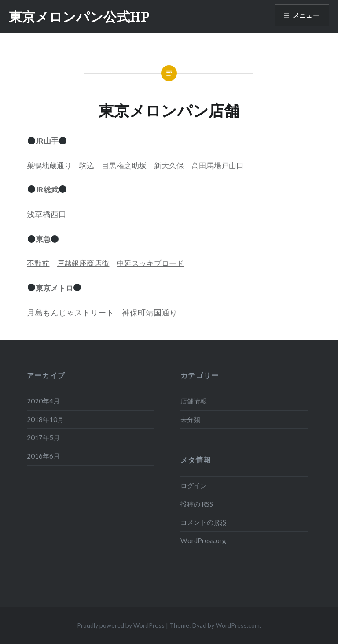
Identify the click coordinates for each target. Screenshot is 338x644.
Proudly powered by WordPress (121, 625)
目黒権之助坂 (124, 165)
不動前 (38, 263)
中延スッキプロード (150, 263)
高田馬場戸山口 (218, 165)
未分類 (190, 419)
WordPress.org (203, 540)
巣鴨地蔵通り (49, 165)
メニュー (306, 16)
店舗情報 (194, 401)
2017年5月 (43, 437)
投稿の (197, 504)
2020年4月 (43, 401)
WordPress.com (238, 625)
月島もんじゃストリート (70, 312)
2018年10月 (45, 419)
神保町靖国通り (150, 312)
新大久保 (169, 165)
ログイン (194, 485)
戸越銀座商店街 (83, 263)
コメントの (203, 522)
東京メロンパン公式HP (79, 17)
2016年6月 (43, 456)
